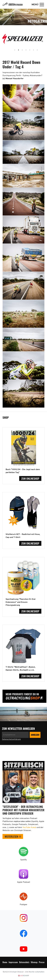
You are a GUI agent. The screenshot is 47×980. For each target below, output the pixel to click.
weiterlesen (11, 836)
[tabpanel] (23, 40)
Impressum (13, 962)
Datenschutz (24, 962)
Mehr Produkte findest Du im (22, 694)
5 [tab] (27, 50)
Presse (42, 962)
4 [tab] (24, 50)
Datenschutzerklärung (11, 739)
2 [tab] (16, 50)
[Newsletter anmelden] (15, 735)
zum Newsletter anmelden (19, 729)
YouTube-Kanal (29, 827)
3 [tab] (20, 50)
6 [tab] (31, 50)
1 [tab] (12, 50)
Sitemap (34, 962)
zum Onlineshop (30, 478)
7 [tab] (35, 50)
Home (5, 962)
